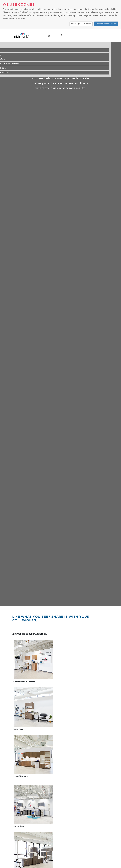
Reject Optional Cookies (81, 24)
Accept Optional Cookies (106, 24)
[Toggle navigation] (107, 36)
